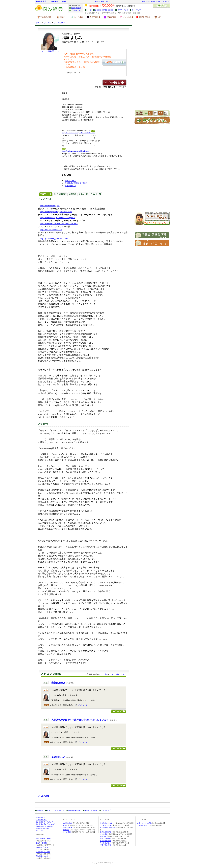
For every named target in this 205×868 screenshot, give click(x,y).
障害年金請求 (143, 17)
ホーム (39, 23)
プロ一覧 (48, 23)
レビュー (159, 17)
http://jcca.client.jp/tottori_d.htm (54, 238)
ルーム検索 (77, 17)
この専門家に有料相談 (114, 83)
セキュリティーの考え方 (56, 810)
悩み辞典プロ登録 (42, 847)
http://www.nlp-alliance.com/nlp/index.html (59, 224)
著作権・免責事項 (91, 810)
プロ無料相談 (44, 17)
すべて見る (103, 674)
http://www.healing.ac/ (50, 206)
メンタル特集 (126, 17)
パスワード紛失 (123, 10)
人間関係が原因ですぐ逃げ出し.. (78, 183)
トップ (89, 10)
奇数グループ (70, 181)
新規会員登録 (152, 113)
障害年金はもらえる (107, 823)
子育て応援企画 (105, 838)
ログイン (161, 6)
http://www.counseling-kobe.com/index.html (79, 133)
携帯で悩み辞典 (105, 845)
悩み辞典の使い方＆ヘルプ (45, 824)
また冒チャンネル (106, 825)
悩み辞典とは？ (76, 8)
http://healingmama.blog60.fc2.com (75, 151)
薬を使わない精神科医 (108, 828)
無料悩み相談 (68, 823)
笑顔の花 (103, 836)
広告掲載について (42, 856)
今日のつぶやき (105, 843)
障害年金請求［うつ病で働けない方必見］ (52, 1)
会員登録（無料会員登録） (104, 10)
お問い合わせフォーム (44, 838)
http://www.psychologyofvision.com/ (56, 212)
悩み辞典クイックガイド (160, 1)
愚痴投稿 (66, 830)
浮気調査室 (110, 17)
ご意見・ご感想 (41, 843)
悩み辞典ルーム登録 (43, 852)
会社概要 (40, 810)
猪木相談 (145, 1)
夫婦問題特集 (93, 17)
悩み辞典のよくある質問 (44, 826)
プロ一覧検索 (59, 23)
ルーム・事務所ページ (50, 51)
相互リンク (40, 831)
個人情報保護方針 (74, 810)
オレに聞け (104, 834)
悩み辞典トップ (41, 817)
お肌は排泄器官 (105, 832)
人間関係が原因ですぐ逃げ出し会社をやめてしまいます (80, 720)
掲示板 (60, 17)
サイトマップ (136, 10)
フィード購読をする (118, 674)
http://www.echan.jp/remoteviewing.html (58, 218)
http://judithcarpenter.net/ (51, 229)
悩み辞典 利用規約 (42, 828)
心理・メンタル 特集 (144, 823)
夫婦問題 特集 (142, 825)
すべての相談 (44, 796)
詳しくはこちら (119, 711)
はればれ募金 (68, 828)
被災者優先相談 (105, 841)
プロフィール (83, 705)
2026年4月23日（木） (103, 1)
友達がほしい (70, 186)
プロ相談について (77, 10)
